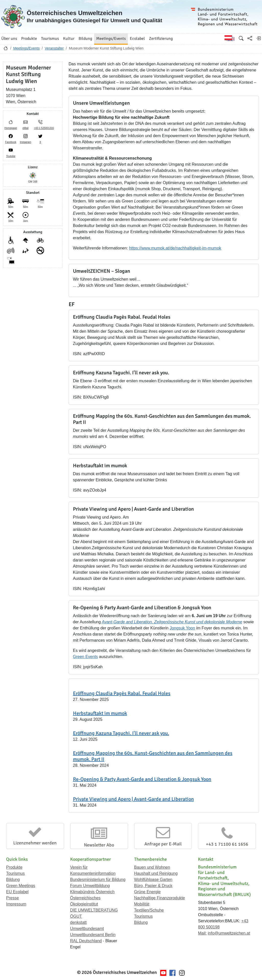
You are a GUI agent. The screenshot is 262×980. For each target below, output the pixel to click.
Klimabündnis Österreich (92, 892)
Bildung (13, 880)
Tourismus (15, 873)
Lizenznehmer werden (35, 843)
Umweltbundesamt (87, 929)
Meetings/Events (27, 48)
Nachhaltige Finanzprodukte (160, 898)
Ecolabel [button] (137, 39)
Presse (13, 898)
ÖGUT (76, 916)
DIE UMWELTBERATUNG (94, 910)
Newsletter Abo (99, 845)
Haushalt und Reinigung (156, 873)
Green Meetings (21, 886)
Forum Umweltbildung (90, 886)
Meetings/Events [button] (111, 39)
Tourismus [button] (50, 39)
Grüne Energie (147, 892)
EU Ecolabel (17, 892)
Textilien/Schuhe (149, 910)
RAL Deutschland (86, 941)
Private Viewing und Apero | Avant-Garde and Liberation (133, 799)
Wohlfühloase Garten (153, 880)
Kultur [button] (69, 39)
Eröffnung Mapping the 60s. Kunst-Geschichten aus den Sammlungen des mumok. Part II (153, 756)
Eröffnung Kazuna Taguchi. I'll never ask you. (121, 733)
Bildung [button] (85, 39)
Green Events (85, 657)
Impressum (16, 904)
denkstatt (78, 922)
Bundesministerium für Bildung (98, 880)
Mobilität (142, 904)
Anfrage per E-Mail (163, 844)
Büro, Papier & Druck (153, 886)
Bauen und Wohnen (152, 867)
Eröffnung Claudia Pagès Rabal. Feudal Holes (122, 693)
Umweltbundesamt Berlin (93, 935)
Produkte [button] (29, 39)
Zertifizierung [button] (161, 39)
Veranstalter (54, 48)
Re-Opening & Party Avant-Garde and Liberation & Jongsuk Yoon (142, 779)
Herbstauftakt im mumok (100, 713)
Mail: (202, 933)
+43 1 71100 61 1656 (227, 844)
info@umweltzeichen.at (229, 933)
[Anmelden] (258, 38)
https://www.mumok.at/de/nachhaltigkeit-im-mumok (175, 248)
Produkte (14, 867)
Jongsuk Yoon (182, 628)
